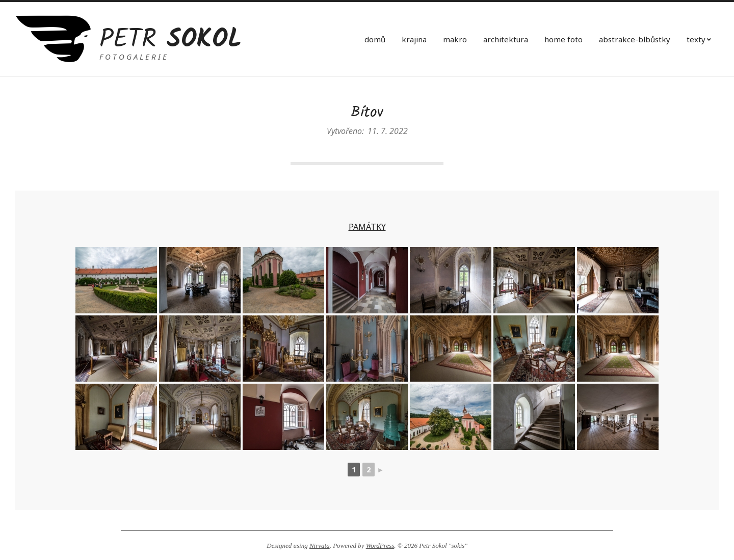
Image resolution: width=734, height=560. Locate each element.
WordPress (380, 545)
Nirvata (320, 545)
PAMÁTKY (367, 227)
